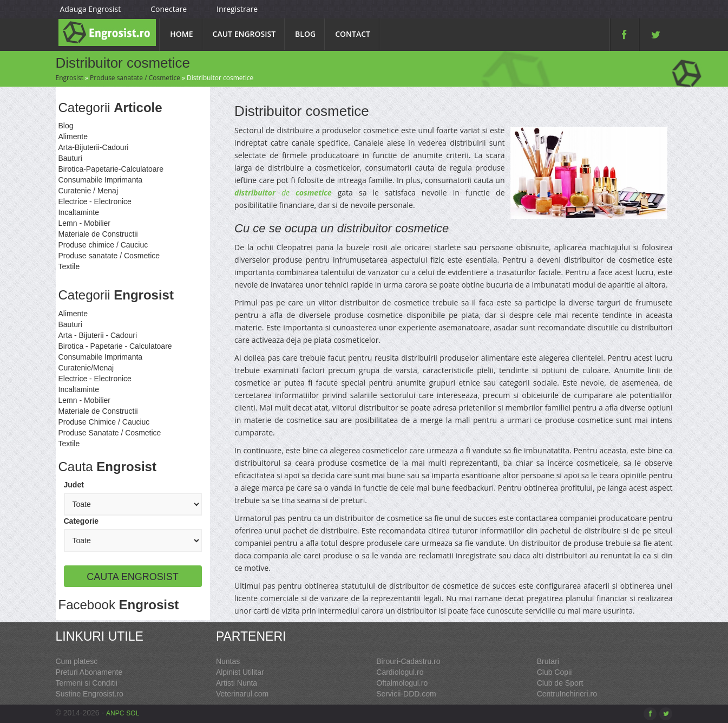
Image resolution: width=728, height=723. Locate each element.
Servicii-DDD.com (406, 694)
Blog (305, 34)
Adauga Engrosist (91, 9)
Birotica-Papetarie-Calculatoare (111, 169)
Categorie (81, 521)
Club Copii (555, 672)
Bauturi (70, 158)
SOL (133, 713)
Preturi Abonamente (89, 672)
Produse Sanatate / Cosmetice (110, 433)
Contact (353, 34)
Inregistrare (237, 9)
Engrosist (70, 78)
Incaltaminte (79, 212)
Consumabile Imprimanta (101, 180)
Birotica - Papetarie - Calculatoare (115, 346)
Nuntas (228, 661)
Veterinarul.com (242, 694)
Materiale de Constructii (98, 234)
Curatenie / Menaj (88, 191)
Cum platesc (77, 661)
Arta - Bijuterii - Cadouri (98, 335)
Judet (74, 485)
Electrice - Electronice (95, 201)
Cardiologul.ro (400, 672)
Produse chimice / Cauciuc (103, 245)
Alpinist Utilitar (240, 672)
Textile (69, 266)
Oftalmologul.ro (402, 683)
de (283, 193)
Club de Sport (560, 683)
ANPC (115, 713)
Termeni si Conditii (87, 683)
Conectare (169, 9)
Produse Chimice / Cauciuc (104, 422)
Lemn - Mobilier (84, 223)
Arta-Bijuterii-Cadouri (94, 147)
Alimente (73, 136)
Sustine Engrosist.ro (90, 694)
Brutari (548, 661)
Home (181, 34)
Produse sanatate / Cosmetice (135, 78)
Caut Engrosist (244, 34)
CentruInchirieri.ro (567, 694)
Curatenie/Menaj (86, 368)
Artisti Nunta (237, 683)
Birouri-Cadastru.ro (408, 661)
